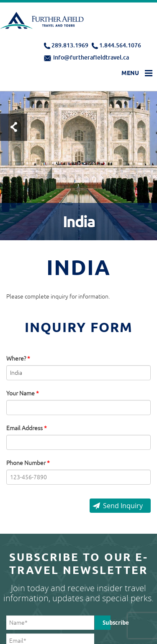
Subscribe (107, 623)
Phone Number (28, 463)
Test (14, 127)
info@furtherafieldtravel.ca (91, 57)
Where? (18, 358)
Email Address (27, 428)
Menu (130, 73)
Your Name (23, 393)
